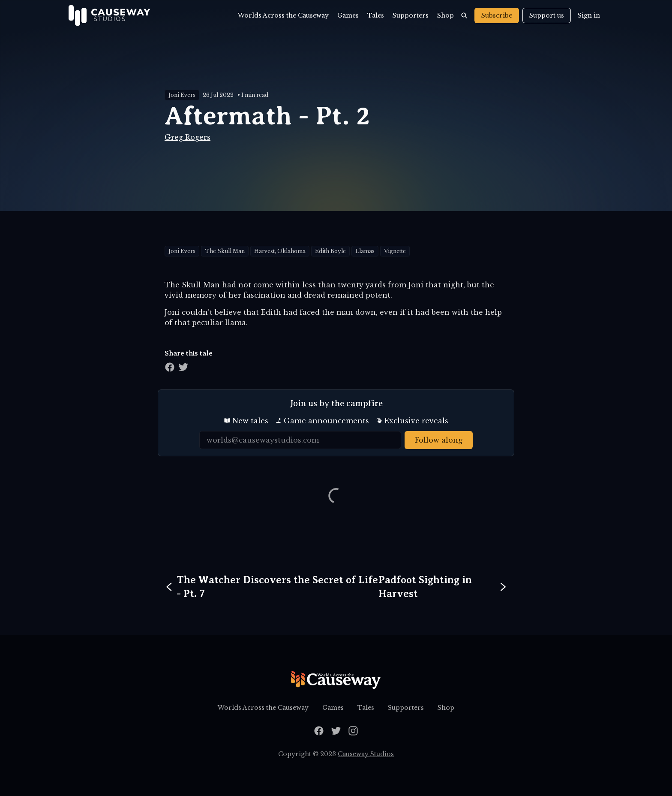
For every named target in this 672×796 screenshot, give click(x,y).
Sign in (589, 15)
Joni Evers (182, 95)
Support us (547, 15)
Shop (445, 15)
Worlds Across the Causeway (283, 15)
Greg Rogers (187, 137)
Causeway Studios (366, 754)
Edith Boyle (330, 251)
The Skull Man (225, 251)
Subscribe (497, 15)
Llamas (365, 251)
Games (348, 15)
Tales (376, 15)
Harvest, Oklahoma (280, 251)
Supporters (411, 15)
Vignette (395, 251)
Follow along (439, 440)
